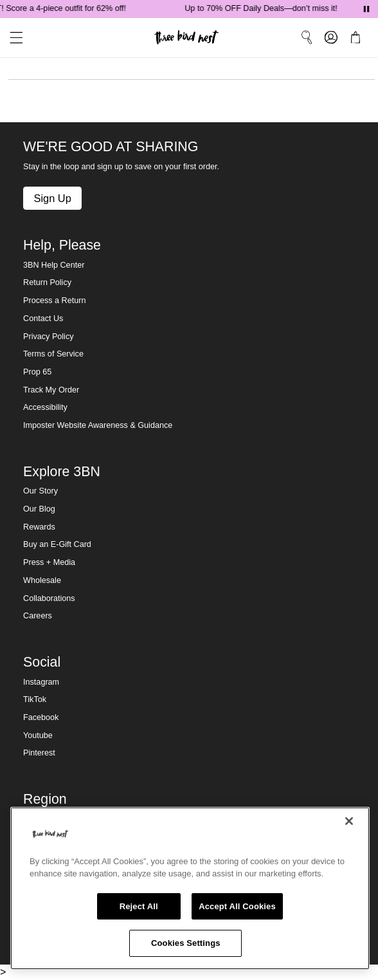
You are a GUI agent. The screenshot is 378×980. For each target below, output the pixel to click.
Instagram (41, 682)
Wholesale (42, 580)
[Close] (349, 821)
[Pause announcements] (366, 9)
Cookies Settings (186, 943)
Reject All (139, 906)
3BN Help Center (54, 265)
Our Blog (39, 509)
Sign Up (52, 198)
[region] (190, 888)
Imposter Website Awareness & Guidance (98, 425)
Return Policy (47, 282)
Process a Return (54, 300)
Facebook (41, 717)
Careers (38, 616)
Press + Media (49, 562)
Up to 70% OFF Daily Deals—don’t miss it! (264, 8)
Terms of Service (53, 354)
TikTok (35, 699)
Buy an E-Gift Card (57, 544)
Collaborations (49, 598)
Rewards (39, 527)
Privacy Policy (48, 337)
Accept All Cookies (237, 906)
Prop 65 (37, 372)
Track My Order (51, 390)
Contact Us (43, 319)
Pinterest (39, 753)
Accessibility (45, 407)
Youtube (38, 735)
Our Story (40, 491)
